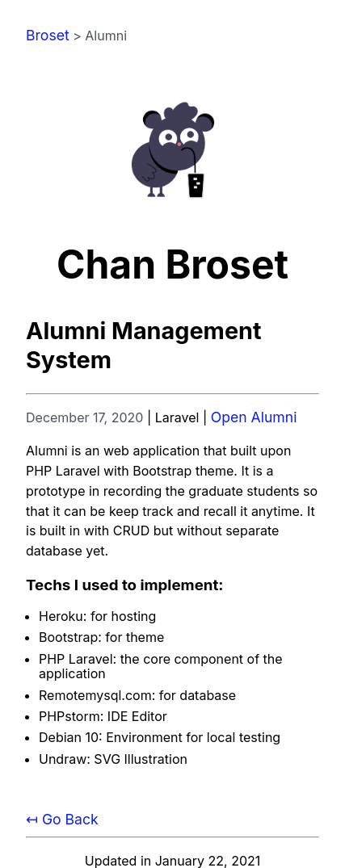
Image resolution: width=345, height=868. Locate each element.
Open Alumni (254, 417)
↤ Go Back (62, 819)
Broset (48, 35)
